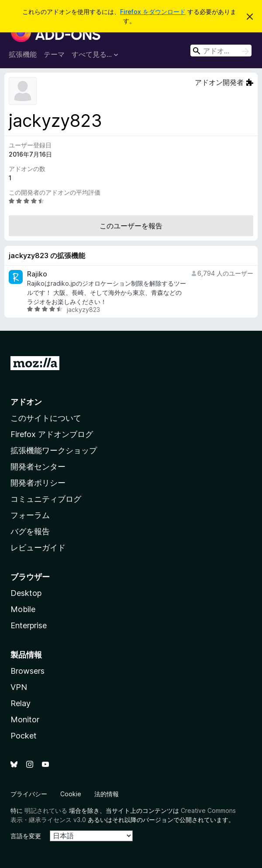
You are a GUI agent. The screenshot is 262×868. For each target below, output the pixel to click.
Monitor (25, 719)
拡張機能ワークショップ (54, 450)
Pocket (24, 736)
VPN (19, 687)
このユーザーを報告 (131, 226)
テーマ (54, 54)
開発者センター (38, 467)
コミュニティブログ (46, 499)
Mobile (23, 609)
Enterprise (29, 625)
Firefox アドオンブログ (52, 434)
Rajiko (37, 274)
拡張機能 (23, 54)
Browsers (28, 671)
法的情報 (107, 794)
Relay (21, 703)
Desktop (26, 593)
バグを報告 (30, 531)
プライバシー (29, 794)
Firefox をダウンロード (153, 12)
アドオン (26, 402)
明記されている (46, 810)
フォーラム (30, 515)
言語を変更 (26, 836)
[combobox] (221, 51)
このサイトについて (46, 418)
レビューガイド (38, 548)
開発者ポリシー (38, 483)
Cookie (71, 794)
